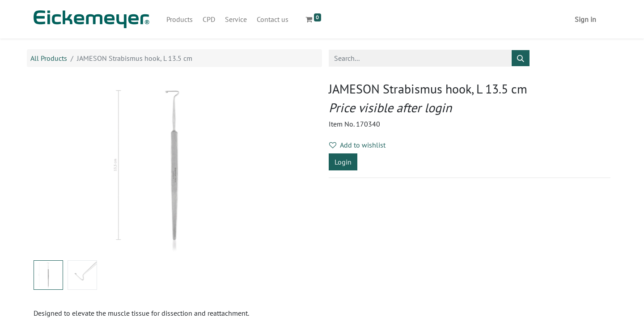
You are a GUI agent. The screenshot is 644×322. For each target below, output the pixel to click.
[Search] (521, 58)
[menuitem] (180, 19)
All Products (49, 58)
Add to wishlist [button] (357, 145)
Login (343, 162)
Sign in (585, 19)
